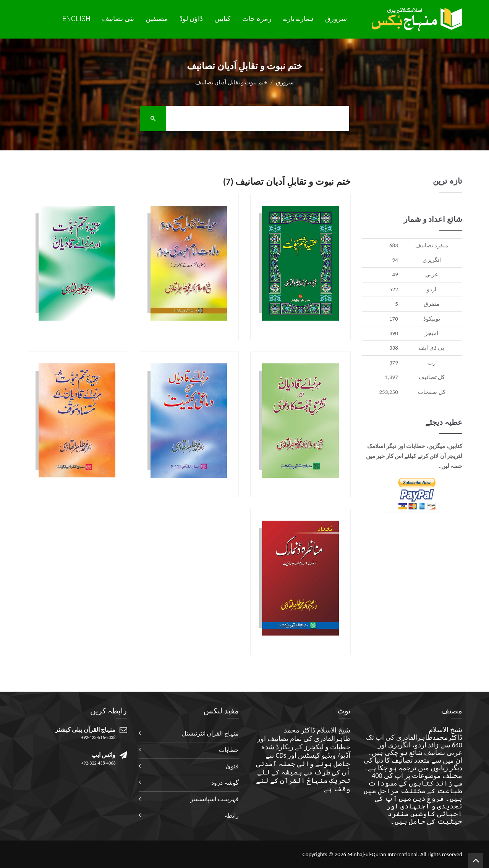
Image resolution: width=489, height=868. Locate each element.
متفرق (432, 304)
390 (394, 333)
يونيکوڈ (432, 319)
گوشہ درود (225, 783)
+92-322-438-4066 (99, 763)
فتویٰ (232, 766)
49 (395, 274)
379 (394, 363)
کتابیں (223, 19)
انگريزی (432, 260)
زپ (432, 363)
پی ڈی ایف (432, 348)
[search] (242, 118)
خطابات (229, 750)
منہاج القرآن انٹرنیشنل (210, 733)
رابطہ (232, 816)
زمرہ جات (257, 19)
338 (394, 348)
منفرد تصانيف (432, 245)
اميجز (432, 333)
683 (394, 245)
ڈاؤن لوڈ (191, 19)
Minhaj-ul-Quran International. (383, 854)
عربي (432, 274)
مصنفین (157, 19)
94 (395, 260)
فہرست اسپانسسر (215, 799)
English (76, 19)
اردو (432, 289)
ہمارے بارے (298, 19)
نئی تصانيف (118, 19)
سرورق (336, 19)
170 (394, 319)
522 (394, 289)
